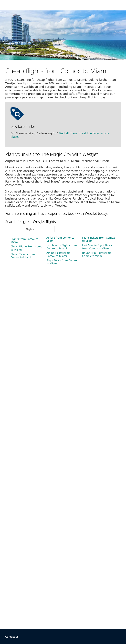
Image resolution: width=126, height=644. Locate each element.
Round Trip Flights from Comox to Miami (97, 254)
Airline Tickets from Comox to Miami (58, 254)
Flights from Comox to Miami (25, 240)
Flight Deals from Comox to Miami (62, 262)
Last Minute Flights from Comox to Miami (62, 247)
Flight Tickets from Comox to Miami (98, 239)
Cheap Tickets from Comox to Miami (23, 256)
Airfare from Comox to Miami (60, 239)
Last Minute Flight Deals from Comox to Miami (97, 247)
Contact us (12, 637)
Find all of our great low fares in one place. (60, 135)
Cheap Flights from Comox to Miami (27, 248)
